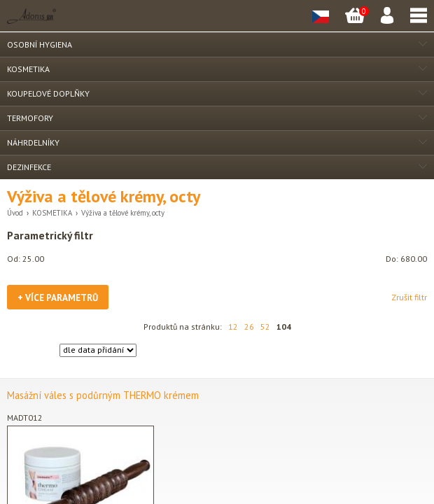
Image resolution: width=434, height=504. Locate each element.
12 (233, 327)
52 (265, 327)
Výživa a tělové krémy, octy (123, 213)
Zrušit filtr (409, 297)
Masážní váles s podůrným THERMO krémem (103, 395)
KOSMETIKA (52, 213)
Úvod (15, 213)
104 (284, 327)
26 (249, 327)
